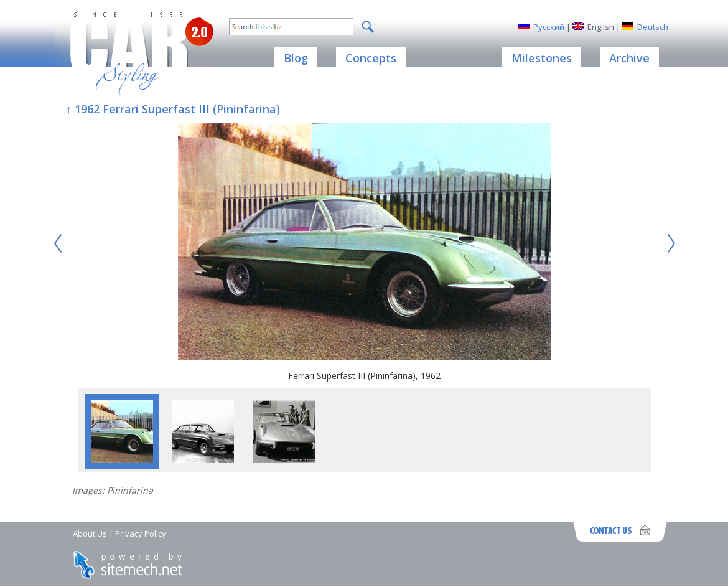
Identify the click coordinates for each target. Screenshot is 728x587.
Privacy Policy (141, 533)
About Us (90, 533)
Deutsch (653, 27)
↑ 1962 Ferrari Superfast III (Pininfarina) (173, 109)
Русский (549, 27)
